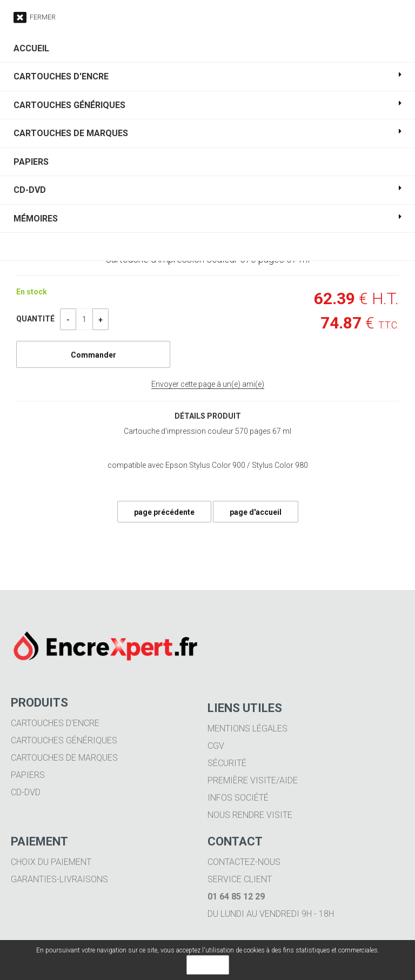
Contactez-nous (244, 862)
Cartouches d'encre (55, 723)
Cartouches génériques (64, 740)
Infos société (238, 798)
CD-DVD (26, 792)
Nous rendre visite (250, 815)
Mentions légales (247, 729)
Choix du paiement (51, 862)
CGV (216, 746)
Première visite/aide (253, 780)
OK (208, 965)
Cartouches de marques (64, 758)
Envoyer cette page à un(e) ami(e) (208, 384)
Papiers (28, 775)
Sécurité (227, 763)
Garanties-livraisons (59, 879)
